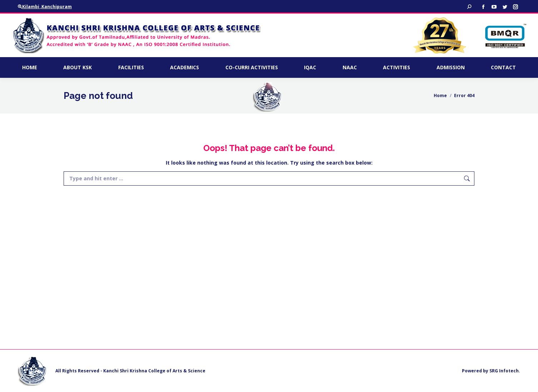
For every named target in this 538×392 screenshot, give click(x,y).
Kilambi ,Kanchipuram (45, 7)
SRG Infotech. (505, 371)
